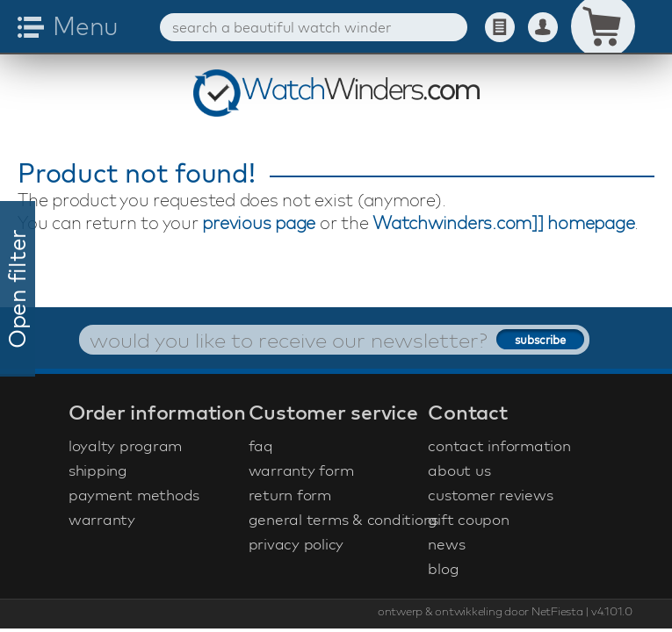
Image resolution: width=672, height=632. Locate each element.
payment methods (134, 495)
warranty (102, 519)
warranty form (301, 470)
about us (459, 470)
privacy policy (296, 544)
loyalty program (125, 445)
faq (261, 445)
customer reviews (490, 495)
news (446, 544)
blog (443, 568)
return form (290, 495)
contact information (499, 445)
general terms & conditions (336, 519)
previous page (259, 223)
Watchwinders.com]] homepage (503, 223)
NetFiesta (557, 611)
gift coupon (468, 519)
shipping (98, 470)
